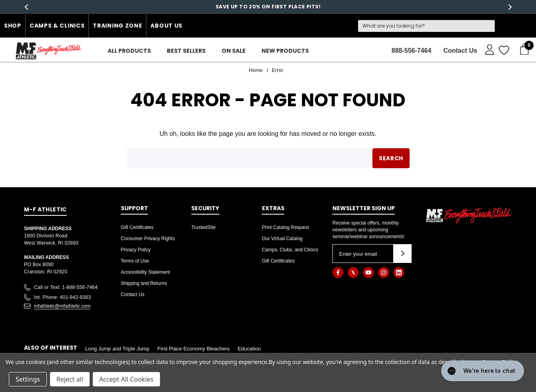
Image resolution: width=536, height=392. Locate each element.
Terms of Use (135, 261)
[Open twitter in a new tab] (353, 273)
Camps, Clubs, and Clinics (290, 250)
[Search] (426, 26)
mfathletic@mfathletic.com (62, 306)
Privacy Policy (136, 250)
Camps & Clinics (57, 26)
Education (249, 349)
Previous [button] (26, 7)
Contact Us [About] (460, 51)
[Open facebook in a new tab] (338, 273)
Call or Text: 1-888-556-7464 (66, 287)
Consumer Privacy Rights (148, 239)
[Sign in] (486, 49)
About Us (166, 26)
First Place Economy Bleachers (193, 349)
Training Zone (117, 26)
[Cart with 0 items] (522, 50)
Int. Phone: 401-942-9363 (62, 297)
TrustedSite (203, 227)
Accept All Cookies (126, 379)
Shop (13, 26)
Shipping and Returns (144, 283)
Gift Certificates (137, 227)
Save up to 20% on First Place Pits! (268, 7)
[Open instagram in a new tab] (384, 273)
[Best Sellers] (186, 51)
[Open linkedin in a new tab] (399, 273)
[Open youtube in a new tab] (368, 273)
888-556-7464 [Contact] (412, 51)
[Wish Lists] (503, 51)
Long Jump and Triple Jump (117, 349)
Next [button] (510, 7)
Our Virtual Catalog (282, 239)
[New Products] (285, 51)
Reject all (70, 379)
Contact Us (133, 294)
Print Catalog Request (285, 227)
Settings (28, 379)
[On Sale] (234, 51)
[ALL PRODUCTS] (129, 51)
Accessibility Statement (145, 272)
